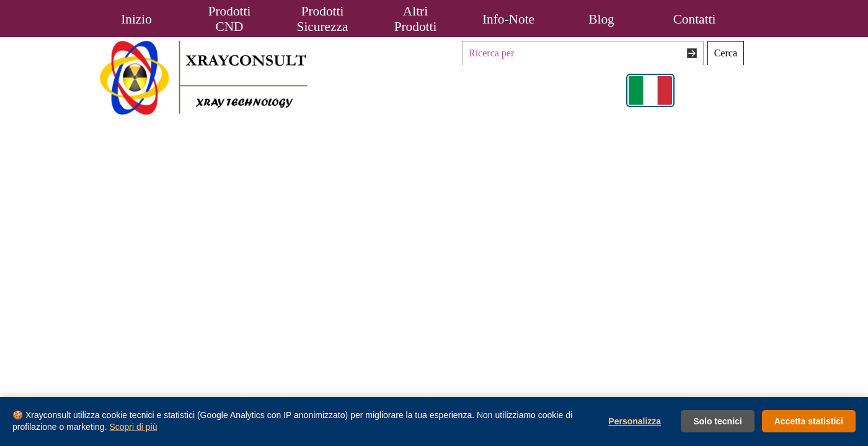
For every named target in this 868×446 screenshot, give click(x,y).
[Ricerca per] (583, 53)
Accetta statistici (809, 421)
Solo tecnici (718, 421)
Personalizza (635, 421)
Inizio (136, 19)
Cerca (726, 53)
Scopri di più (133, 427)
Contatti (695, 19)
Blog (601, 19)
